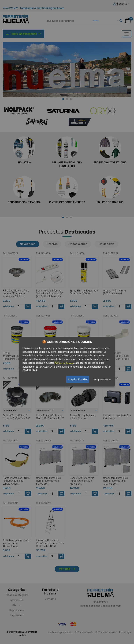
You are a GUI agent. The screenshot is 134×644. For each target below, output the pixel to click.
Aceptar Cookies (78, 379)
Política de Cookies (65, 363)
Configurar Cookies (102, 380)
